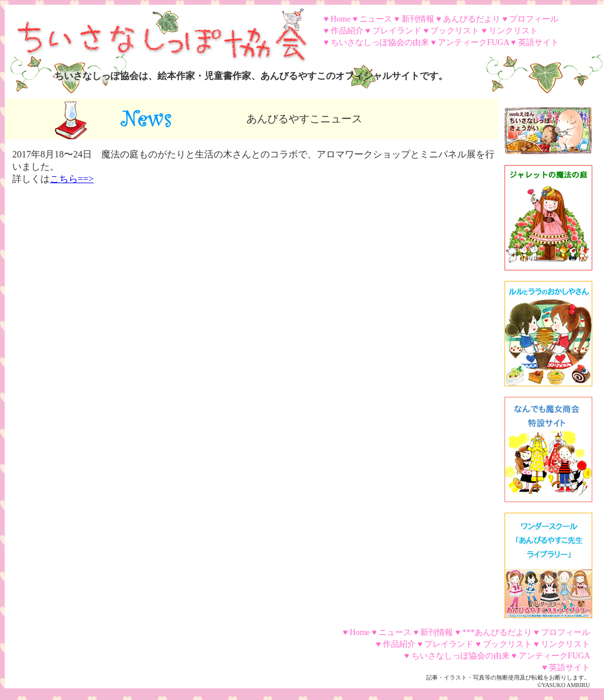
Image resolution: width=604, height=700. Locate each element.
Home (341, 19)
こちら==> (72, 179)
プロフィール (534, 19)
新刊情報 (418, 19)
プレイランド (397, 31)
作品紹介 (347, 31)
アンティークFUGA (473, 42)
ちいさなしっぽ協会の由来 (380, 42)
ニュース (376, 19)
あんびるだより (472, 19)
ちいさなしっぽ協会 (157, 31)
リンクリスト (513, 31)
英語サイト (538, 42)
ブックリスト (455, 31)
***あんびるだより (497, 632)
